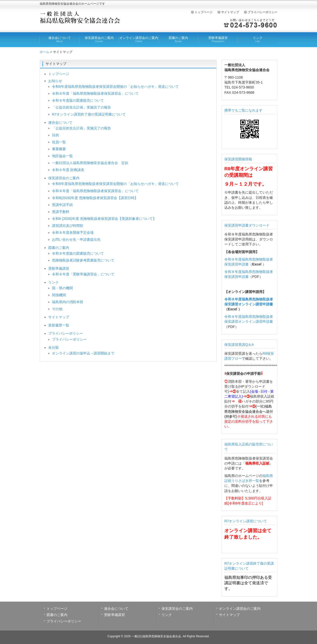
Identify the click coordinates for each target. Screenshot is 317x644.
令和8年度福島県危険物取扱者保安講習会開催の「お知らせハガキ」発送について (115, 87)
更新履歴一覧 (59, 325)
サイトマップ (230, 12)
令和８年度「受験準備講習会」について (83, 274)
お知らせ (55, 81)
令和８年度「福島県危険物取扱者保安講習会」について (95, 93)
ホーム (44, 52)
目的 (55, 135)
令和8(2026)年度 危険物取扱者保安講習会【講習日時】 (95, 198)
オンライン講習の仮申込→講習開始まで (83, 353)
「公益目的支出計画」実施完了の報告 (81, 107)
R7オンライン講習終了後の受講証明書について (89, 114)
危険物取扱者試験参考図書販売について (83, 260)
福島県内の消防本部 (68, 302)
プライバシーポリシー (263, 12)
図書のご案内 (178, 39)
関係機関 (59, 295)
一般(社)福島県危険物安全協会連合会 (156, 636)
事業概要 (59, 149)
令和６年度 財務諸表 (68, 170)
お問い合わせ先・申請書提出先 (76, 239)
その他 (57, 309)
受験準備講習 (218, 39)
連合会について (59, 39)
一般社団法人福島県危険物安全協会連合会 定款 (90, 163)
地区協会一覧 (62, 156)
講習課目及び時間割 (68, 226)
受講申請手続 (62, 205)
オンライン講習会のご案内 (139, 39)
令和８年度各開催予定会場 (73, 233)
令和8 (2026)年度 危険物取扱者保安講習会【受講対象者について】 (104, 219)
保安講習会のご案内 (99, 39)
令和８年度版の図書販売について (78, 100)
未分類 (53, 348)
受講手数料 (61, 212)
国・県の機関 (62, 288)
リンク (258, 39)
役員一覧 (59, 142)
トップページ (204, 12)
